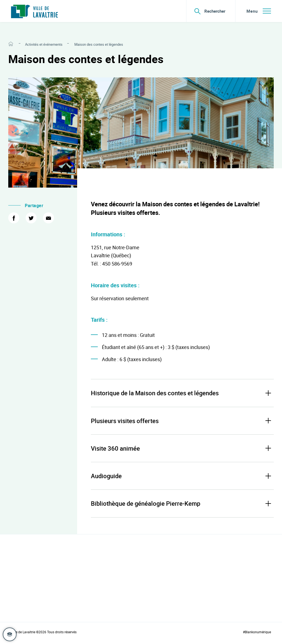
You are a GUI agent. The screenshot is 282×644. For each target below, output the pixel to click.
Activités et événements (44, 44)
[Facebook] (14, 218)
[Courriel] (48, 218)
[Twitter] (31, 218)
